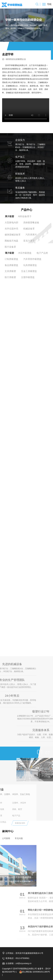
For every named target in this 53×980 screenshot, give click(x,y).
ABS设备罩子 (25, 216)
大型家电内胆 (11, 223)
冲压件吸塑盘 (25, 253)
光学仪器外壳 (11, 229)
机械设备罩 (29, 229)
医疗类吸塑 (10, 277)
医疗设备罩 (10, 247)
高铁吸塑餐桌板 (31, 223)
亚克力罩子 (29, 241)
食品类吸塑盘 (11, 265)
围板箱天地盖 (11, 241)
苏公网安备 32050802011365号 (35, 972)
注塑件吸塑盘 (28, 277)
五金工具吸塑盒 (29, 271)
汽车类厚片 (31, 235)
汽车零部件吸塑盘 (32, 259)
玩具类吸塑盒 (30, 265)
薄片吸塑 (9, 253)
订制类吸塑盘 (11, 259)
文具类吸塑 (10, 271)
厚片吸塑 (9, 216)
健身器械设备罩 (13, 235)
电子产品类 (42, 253)
